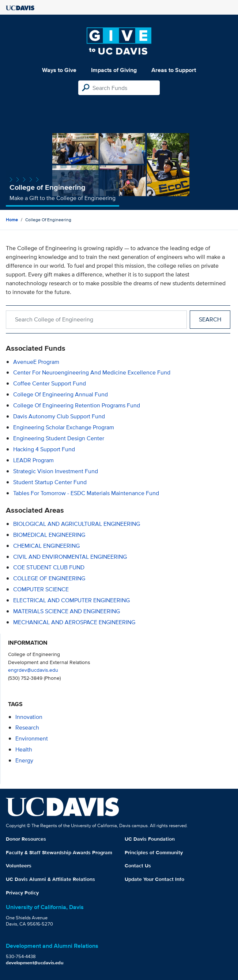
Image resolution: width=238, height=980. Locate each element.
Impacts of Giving (114, 70)
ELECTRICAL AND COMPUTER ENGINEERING (71, 600)
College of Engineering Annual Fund (61, 394)
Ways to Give (59, 70)
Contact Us (138, 866)
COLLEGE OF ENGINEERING (49, 578)
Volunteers (19, 866)
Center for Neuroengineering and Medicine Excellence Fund (92, 372)
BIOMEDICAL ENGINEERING (49, 535)
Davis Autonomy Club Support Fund (59, 416)
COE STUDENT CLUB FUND (49, 567)
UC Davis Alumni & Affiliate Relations (50, 879)
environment (32, 738)
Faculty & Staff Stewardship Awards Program (59, 852)
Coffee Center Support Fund (50, 383)
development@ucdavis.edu (35, 963)
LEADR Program (33, 460)
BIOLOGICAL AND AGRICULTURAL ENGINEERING (77, 524)
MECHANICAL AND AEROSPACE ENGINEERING (74, 622)
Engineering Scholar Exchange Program (64, 427)
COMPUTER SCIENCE (41, 589)
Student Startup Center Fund (50, 482)
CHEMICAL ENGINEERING (46, 546)
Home (12, 220)
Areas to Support (174, 70)
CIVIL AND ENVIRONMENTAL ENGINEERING (70, 557)
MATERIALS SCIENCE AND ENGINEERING (67, 611)
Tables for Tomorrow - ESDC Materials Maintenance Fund (86, 493)
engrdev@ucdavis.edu (33, 670)
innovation (29, 717)
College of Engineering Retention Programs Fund (77, 405)
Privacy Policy (22, 893)
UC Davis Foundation (150, 839)
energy (24, 760)
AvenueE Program (36, 362)
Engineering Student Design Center (59, 438)
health (24, 749)
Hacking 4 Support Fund (44, 449)
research (27, 728)
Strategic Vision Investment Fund (56, 471)
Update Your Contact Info (154, 879)
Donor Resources (26, 839)
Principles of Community (154, 852)
